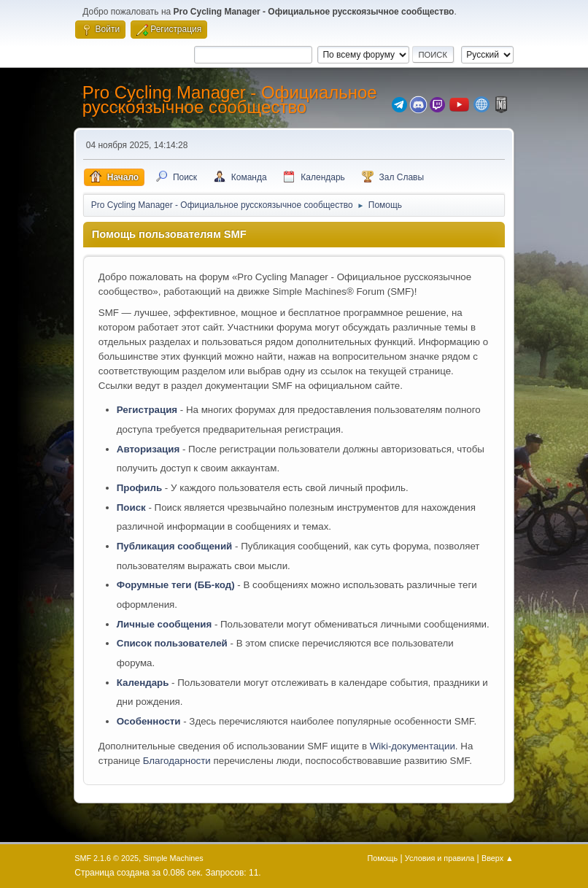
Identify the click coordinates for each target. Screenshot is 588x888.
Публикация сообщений (175, 546)
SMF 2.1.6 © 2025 (107, 858)
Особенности (149, 721)
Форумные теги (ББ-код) (176, 585)
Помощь (382, 858)
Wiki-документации (413, 746)
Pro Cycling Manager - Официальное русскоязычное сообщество (230, 100)
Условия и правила (440, 858)
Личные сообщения (164, 624)
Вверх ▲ (498, 858)
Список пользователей (172, 643)
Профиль (139, 488)
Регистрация (147, 410)
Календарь (143, 683)
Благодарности (177, 761)
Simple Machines (174, 858)
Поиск (131, 507)
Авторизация (148, 449)
